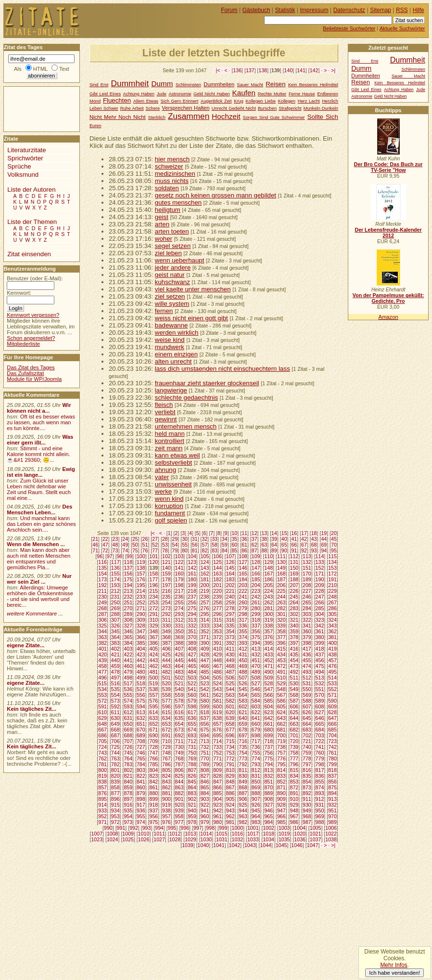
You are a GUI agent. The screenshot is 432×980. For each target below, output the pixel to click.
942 (217, 810)
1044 (266, 845)
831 (256, 776)
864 (192, 787)
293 (179, 614)
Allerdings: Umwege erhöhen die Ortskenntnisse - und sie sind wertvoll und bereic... (40, 596)
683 (307, 730)
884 (205, 793)
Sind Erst (99, 85)
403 (128, 649)
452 (268, 660)
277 (217, 608)
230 (102, 597)
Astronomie (180, 94)
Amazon (388, 317)
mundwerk (170, 347)
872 (294, 787)
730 (179, 747)
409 (205, 649)
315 (217, 620)
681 (281, 730)
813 (268, 770)
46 (95, 545)
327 (128, 626)
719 (281, 741)
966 (281, 816)
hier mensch (172, 159)
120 (153, 562)
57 (205, 545)
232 (128, 597)
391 (217, 643)
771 (217, 758)
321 (294, 620)
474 (307, 666)
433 (268, 654)
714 (217, 741)
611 (115, 712)
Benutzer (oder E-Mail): (35, 278)
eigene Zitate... (25, 645)
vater (162, 477)
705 (102, 741)
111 (281, 556)
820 (115, 776)
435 (294, 654)
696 (230, 735)
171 (320, 574)
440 (115, 660)
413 (256, 649)
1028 (175, 839)
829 (230, 776)
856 (332, 782)
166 (256, 574)
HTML (40, 69)
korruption (169, 506)
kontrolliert (170, 441)
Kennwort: (19, 293)
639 (230, 718)
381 (332, 637)
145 (230, 568)
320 (281, 620)
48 (115, 545)
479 (128, 672)
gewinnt (166, 419)
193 (115, 585)
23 (115, 539)
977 (179, 822)
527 (256, 683)
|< (218, 70)
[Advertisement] (33, 108)
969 (320, 816)
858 (115, 787)
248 (332, 597)
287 (102, 614)
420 (102, 654)
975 (153, 822)
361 (320, 631)
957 (166, 816)
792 (243, 764)
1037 (316, 839)
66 (294, 545)
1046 (297, 845)
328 (141, 626)
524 (217, 683)
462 (153, 666)
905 (230, 799)
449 (230, 660)
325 (102, 626)
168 (281, 574)
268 (102, 608)
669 (128, 730)
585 (268, 701)
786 (166, 764)
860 (141, 787)
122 (179, 562)
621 (243, 712)
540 (179, 689)
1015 (222, 834)
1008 (113, 834)
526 (243, 683)
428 (205, 654)
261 (256, 602)
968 (307, 816)
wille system (172, 304)
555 (128, 695)
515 (102, 683)
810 (230, 770)
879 (141, 793)
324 (332, 620)
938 (166, 810)
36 (244, 539)
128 (256, 562)
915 (115, 805)
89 (274, 550)
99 (129, 556)
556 (141, 695)
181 (205, 579)
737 (268, 747)
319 (268, 620)
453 (281, 660)
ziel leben (168, 253)
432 (256, 654)
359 (294, 631)
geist (162, 217)
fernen (164, 311)
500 (153, 678)
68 (314, 545)
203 (243, 585)
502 (179, 678)
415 (281, 649)
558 (166, 695)
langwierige (171, 390)
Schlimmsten (188, 85)
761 (332, 753)
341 (307, 626)
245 (294, 597)
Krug (239, 101)
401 (102, 649)
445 (179, 660)
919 (166, 805)
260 (243, 602)
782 (115, 764)
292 (166, 614)
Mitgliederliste (23, 344)
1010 (144, 834)
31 (195, 539)
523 (205, 683)
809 (217, 770)
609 (332, 706)
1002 (268, 828)
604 (268, 706)
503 (192, 678)
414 (268, 649)
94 (324, 550)
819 (102, 776)
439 (102, 660)
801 (115, 770)
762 (102, 758)
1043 (250, 845)
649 (115, 724)
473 (294, 666)
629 (102, 718)
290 (141, 614)
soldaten (167, 188)
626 (307, 712)
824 (166, 776)
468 (230, 666)
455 (307, 660)
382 (102, 643)
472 (281, 666)
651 (141, 724)
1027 (159, 839)
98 (120, 556)
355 (243, 631)
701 (294, 735)
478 (115, 672)
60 (234, 545)
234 (153, 597)
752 (217, 753)
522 (192, 683)
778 (307, 758)
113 (307, 556)
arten (162, 224)
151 (307, 568)
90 (284, 550)
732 (205, 747)
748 (166, 753)
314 (205, 620)
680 (268, 730)
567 (281, 695)
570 (320, 695)
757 (281, 753)
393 (243, 643)
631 (128, 718)
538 (153, 689)
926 (256, 805)
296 (217, 614)
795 (281, 764)
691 (166, 735)
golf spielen (171, 520)
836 (320, 776)
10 (234, 533)
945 (256, 810)
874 (320, 787)
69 (324, 545)
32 (205, 539)
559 (179, 695)
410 (217, 649)
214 (141, 591)
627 (320, 712)
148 (268, 568)
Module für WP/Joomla (34, 379)
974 (141, 822)
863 (179, 787)
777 (294, 758)
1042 (235, 845)
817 (320, 770)
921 (192, 805)
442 (141, 660)
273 (166, 608)
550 (307, 689)
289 (128, 614)
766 (153, 758)
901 (179, 799)
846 (205, 782)
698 (256, 735)
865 (205, 787)
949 (307, 810)
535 (115, 689)
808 (205, 770)
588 (307, 701)
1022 (331, 834)
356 (256, 631)
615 (166, 712)
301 (281, 614)
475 (320, 666)
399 (320, 643)
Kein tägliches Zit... (32, 709)
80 (185, 550)
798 (320, 764)
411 (230, 649)
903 (205, 799)
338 (268, 626)
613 (141, 712)
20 (334, 533)
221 (230, 591)
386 (153, 643)
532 (320, 683)
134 (332, 562)
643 (281, 718)
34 (225, 539)
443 (153, 660)
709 (153, 741)
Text (64, 69)
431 (243, 654)
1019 (284, 834)
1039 (188, 845)
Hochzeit (226, 116)
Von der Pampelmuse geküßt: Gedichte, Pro (388, 298)
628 (332, 712)
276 (205, 608)
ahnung (165, 470)
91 (294, 550)
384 (128, 643)
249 (102, 602)
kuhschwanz (172, 282)
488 (243, 672)
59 (225, 545)
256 (192, 602)
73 (115, 550)
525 (230, 683)
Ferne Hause (302, 94)
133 (320, 562)
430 (230, 654)
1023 (97, 839)
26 (145, 539)
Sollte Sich (323, 117)
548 (281, 689)
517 (128, 683)
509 (268, 678)
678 (243, 730)
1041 (219, 845)
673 (179, 730)
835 (307, 776)
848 (230, 782)
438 (332, 654)
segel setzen (173, 246)
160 (179, 574)
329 (153, 626)
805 (166, 770)
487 (230, 672)
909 (281, 799)
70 (334, 545)
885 (217, 793)
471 (268, 666)
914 (102, 805)
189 (307, 579)
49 (125, 545)
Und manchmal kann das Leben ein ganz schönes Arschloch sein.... (41, 524)
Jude (162, 94)
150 (294, 568)
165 (243, 574)
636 (192, 718)
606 (294, 706)
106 (217, 556)
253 (153, 602)
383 (115, 643)
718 (268, 741)
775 (268, 758)
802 (128, 770)
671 (153, 730)
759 (307, 753)
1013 (191, 834)
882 (179, 793)
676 (217, 730)
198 (179, 585)
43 (314, 539)
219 (205, 591)
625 (294, 712)
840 (128, 782)
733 (217, 747)
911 (307, 799)
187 (281, 579)
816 (307, 770)
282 (281, 608)
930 (307, 805)
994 (159, 828)
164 (230, 574)
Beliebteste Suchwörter (349, 28)
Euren (95, 126)
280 (256, 608)
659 (243, 724)
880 (153, 793)
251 (128, 602)
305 (332, 614)
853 (294, 782)
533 (332, 683)
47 (105, 545)
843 (166, 782)
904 (217, 799)
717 (256, 741)
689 (141, 735)
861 (153, 787)
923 (217, 805)
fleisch (164, 405)
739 (294, 747)
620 (230, 712)
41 (294, 539)
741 (320, 747)
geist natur (170, 275)
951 (332, 810)
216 (166, 591)
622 (256, 712)
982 (243, 822)
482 (166, 672)
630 (115, 718)
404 (141, 649)
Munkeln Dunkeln (321, 108)
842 (153, 782)
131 (294, 562)
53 (165, 545)
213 (128, 591)
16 (294, 533)
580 (205, 701)
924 (230, 805)
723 (332, 741)
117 (115, 562)
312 (179, 620)
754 (243, 753)
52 (155, 545)
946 (268, 810)
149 (281, 568)
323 (320, 620)
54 (175, 545)
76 (145, 550)
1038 (331, 839)
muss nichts (172, 181)
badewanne (172, 325)
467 (217, 666)
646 (320, 718)
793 (256, 764)
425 (166, 654)
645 (307, 718)
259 (230, 602)
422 (128, 654)
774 (256, 758)
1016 (238, 834)
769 (192, 758)
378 (294, 637)
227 (307, 591)
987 (307, 822)
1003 (284, 828)
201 (217, 585)
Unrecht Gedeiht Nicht (234, 108)
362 (332, 631)
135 (102, 568)
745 (128, 753)
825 (179, 776)
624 (281, 712)
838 (102, 782)
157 (141, 574)
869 (256, 787)
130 (281, 562)
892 (307, 793)
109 (256, 556)
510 (281, 678)
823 (153, 776)
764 (128, 758)
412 (243, 649)
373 (230, 637)
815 (294, 770)
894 (332, 793)
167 (268, 574)
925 (243, 805)
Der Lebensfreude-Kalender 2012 (388, 233)
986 (294, 822)
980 (217, 822)
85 (234, 550)
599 (205, 706)
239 (217, 597)
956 (153, 816)
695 (217, 735)
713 (205, 741)
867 (230, 787)
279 (243, 608)
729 (166, 747)
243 (268, 597)
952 (102, 816)
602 (243, 706)
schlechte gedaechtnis (186, 398)
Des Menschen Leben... (39, 510)
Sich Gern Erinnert (179, 101)
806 (179, 770)
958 (179, 816)
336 (243, 626)
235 (166, 597)
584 (256, 701)
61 (244, 545)
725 (115, 747)
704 (332, 735)
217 (179, 591)
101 (153, 556)
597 (179, 706)
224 (268, 591)
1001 (253, 828)
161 (192, 574)
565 (256, 695)
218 (192, 591)
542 (205, 689)
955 (141, 816)
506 (230, 678)
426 (179, 654)
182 (217, 579)
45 (334, 539)
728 (153, 747)
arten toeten (172, 231)
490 (268, 672)
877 (115, 793)
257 (205, 602)
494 (320, 672)
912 (320, 799)
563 (230, 695)
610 (102, 712)
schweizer (169, 166)
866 (217, 787)
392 (230, 643)
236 (179, 597)
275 (192, 608)
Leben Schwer (104, 108)
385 (141, 643)
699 (268, 735)
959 (192, 816)
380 (320, 637)
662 (281, 724)
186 (268, 579)
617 (192, 712)
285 (320, 608)
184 (243, 579)
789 (205, 764)
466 (205, 666)
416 (294, 649)
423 (141, 654)
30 (185, 539)
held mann (170, 434)
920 (179, 805)
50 (135, 545)
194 (128, 585)
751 (205, 753)
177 (153, 579)
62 (254, 545)
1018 (268, 834)
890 (281, 793)
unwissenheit (173, 484)
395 (268, 643)
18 (314, 533)
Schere (153, 108)
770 (205, 758)
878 (128, 793)
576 (153, 701)
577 (166, 701)
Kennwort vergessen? (33, 315)
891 (294, 793)
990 (108, 828)
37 (254, 539)
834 (294, 776)
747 (153, 753)
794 (268, 764)
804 (153, 770)
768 (179, 758)
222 (243, 591)
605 (281, 706)
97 (110, 556)
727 (141, 747)
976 (166, 822)
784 (141, 764)
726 (128, 747)
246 (307, 597)
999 (223, 828)
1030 (206, 839)
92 (304, 550)
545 (243, 689)
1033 (253, 839)
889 (268, 793)
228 (320, 591)
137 (250, 70)
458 (102, 666)
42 (304, 539)
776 (281, 758)
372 (217, 637)
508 (256, 678)
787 (179, 764)
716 (243, 741)
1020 (300, 834)
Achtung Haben (139, 94)
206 (281, 585)
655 (192, 724)
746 (141, 753)
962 (230, 816)
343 (332, 626)
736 (256, 747)
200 (205, 585)
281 (268, 608)
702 (307, 735)
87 (254, 550)
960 (205, 816)
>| (333, 70)
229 (332, 591)
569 (307, 695)
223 (256, 591)
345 (115, 631)
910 (294, 799)
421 (115, 654)
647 (332, 718)
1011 (159, 834)
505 (217, 678)
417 (307, 649)
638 (217, 718)
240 (230, 597)
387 (166, 643)
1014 (206, 834)
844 (179, 782)
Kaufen (244, 93)
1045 (281, 845)
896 (115, 799)
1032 (238, 839)
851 (268, 782)
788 (192, 764)
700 (281, 735)
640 (243, 718)
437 (320, 654)
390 (205, 643)
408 (192, 649)
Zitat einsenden (29, 254)
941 (205, 810)
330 (166, 626)
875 (332, 787)
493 (307, 672)
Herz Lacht (309, 101)
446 (192, 660)
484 (192, 672)
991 (121, 828)
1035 (284, 839)
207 (294, 585)
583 (243, 701)
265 (307, 602)
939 (179, 810)
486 (217, 672)
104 (192, 556)
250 (115, 602)
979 (205, 822)
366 (141, 637)
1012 (175, 834)
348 (153, 631)
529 (281, 683)
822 (141, 776)
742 (332, 747)
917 (141, 805)
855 (320, 782)
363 (102, 637)
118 (128, 562)
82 (205, 550)
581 (217, 701)
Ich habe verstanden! (394, 973)
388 (179, 643)
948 (294, 810)
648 (102, 724)
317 (243, 620)
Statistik (285, 10)
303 (307, 614)
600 (217, 706)
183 (230, 579)
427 (192, 654)
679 (256, 730)
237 (192, 597)
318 (256, 620)
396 (281, 643)
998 (210, 828)
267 (332, 602)
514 (332, 678)
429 (217, 654)
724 (102, 747)
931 (320, 805)
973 (128, 822)
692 (179, 735)
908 (268, 799)
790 (217, 764)
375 (256, 637)
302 (294, 614)
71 (95, 550)
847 (217, 782)
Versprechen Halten (185, 108)
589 (320, 701)
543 (217, 689)
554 (115, 695)
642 (268, 718)
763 (115, 758)
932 (332, 805)
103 (179, 556)
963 (243, 816)
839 (115, 782)
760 (320, 753)
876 (102, 793)
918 (153, 805)
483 (179, 672)
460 (128, 666)
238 (205, 597)
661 (268, 724)
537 (141, 689)
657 (217, 724)
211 (102, 591)
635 (179, 718)
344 (102, 631)
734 (230, 747)
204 (256, 585)
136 (237, 70)
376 (268, 637)
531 (307, 683)
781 (102, 764)
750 (192, 753)
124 (205, 562)
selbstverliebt (173, 463)
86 (244, 550)
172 (332, 574)
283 (294, 608)
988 (320, 822)
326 (115, 626)
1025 (128, 839)
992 (134, 828)
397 (294, 643)
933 (102, 810)
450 (243, 660)
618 (205, 712)
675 (205, 730)
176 (141, 579)
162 (205, 574)
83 (215, 550)
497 (115, 678)
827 (205, 776)
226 (294, 591)
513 (320, 678)
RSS (402, 10)
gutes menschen (178, 203)
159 (166, 574)
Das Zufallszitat (25, 373)
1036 (300, 839)
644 (294, 718)
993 (147, 828)
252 (141, 602)
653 (166, 724)
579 (192, 701)
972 (115, 822)
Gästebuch (256, 10)
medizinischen (175, 174)
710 (166, 741)
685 (332, 730)
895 (102, 799)
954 (128, 816)
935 (128, 810)
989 (332, 822)
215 (153, 591)
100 (141, 556)
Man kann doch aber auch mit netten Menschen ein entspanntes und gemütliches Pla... (38, 559)
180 (192, 579)
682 (294, 730)
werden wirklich (177, 333)
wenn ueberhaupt (180, 260)
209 (320, 585)
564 (243, 695)
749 (179, 753)
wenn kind (169, 499)
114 (320, 556)
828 (217, 776)
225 (281, 591)
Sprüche (19, 166)
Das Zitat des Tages (31, 367)
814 (281, 770)
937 (153, 810)
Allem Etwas (146, 101)
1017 (253, 834)
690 (153, 735)
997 (198, 828)
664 (307, 724)
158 (153, 574)
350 (179, 631)
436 (307, 654)
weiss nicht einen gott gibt (191, 318)
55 (185, 545)
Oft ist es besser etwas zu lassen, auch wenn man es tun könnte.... (41, 422)
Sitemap (381, 10)
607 (307, 706)
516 (115, 683)
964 (256, 816)
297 (230, 614)
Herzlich (330, 101)
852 (281, 782)
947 (281, 810)
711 (179, 741)
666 (332, 724)
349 (166, 631)
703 (320, 735)
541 (192, 689)
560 (192, 695)
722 (320, 741)
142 (314, 70)
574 (128, 701)
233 (141, 597)
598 (192, 706)
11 (244, 533)
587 (294, 701)
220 (217, 591)
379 (307, 637)
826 (192, 776)
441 (128, 660)
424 (153, 654)
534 (102, 689)
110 (268, 556)
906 (243, 799)
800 (102, 770)
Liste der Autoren (31, 189)
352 (205, 631)
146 (243, 568)
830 (243, 776)
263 (281, 602)
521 (179, 683)
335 (230, 626)
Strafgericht (290, 108)
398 (307, 643)
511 (294, 678)
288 (115, 614)
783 (128, 764)
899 (153, 799)
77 (155, 550)
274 (179, 608)
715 (230, 741)
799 (332, 764)
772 (230, 758)
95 (334, 550)
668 (115, 730)
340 (294, 626)
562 (217, 695)
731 (192, 747)
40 (284, 539)
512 (307, 678)
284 (307, 608)
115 (332, 556)
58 (215, 545)
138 (263, 70)
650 (128, 724)
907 (256, 799)
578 (179, 701)
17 (304, 533)
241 (243, 597)
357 (268, 631)
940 (192, 810)
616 (179, 712)
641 (256, 718)
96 (100, 556)
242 (256, 597)
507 (243, 678)
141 (301, 70)
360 (307, 631)
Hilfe (419, 10)
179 (179, 579)
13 (264, 533)
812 (256, 770)
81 (195, 550)
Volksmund (23, 175)
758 (294, 753)
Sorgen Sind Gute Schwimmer (274, 118)
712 (192, 741)
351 (192, 631)
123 (192, 562)
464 (179, 666)
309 (141, 620)
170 (307, 574)
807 (192, 770)
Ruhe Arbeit (132, 108)
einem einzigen (176, 354)
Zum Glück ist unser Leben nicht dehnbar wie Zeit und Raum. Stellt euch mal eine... (39, 489)
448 (217, 660)
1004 (300, 828)
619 (217, 712)
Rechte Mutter (272, 94)
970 (332, 816)
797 (307, 764)
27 (155, 539)
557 (153, 695)
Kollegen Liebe (261, 101)
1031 (222, 839)
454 (294, 660)
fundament (170, 513)
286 (332, 608)
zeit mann (169, 448)
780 (332, 758)
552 (332, 689)
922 (205, 805)
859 (128, 787)
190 (320, 579)
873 (307, 787)
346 (128, 631)
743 (102, 753)
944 (243, 810)
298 (243, 614)
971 (102, 822)
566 (268, 695)
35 (234, 539)
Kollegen (287, 101)
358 (281, 631)
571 (332, 695)
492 (294, 672)
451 (256, 660)
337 (256, 626)
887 (243, 793)
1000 (238, 828)
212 (115, 591)
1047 (313, 845)
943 (230, 810)
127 (243, 562)
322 (307, 620)
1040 (203, 845)
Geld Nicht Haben (211, 94)
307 (115, 620)
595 (153, 706)
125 (217, 562)
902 (192, 799)
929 (294, 805)
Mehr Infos (394, 965)
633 (153, 718)
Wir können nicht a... (39, 408)
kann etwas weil (178, 455)
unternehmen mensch (186, 426)
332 (192, 626)
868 (243, 787)
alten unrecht (173, 361)
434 (281, 654)
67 (304, 545)
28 (165, 539)
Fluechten (117, 100)
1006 (331, 828)
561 (205, 695)
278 (230, 608)
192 (102, 585)
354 (230, 631)
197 (166, 585)
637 (205, 718)
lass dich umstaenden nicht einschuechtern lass (222, 369)
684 (320, 730)
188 (294, 579)
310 (153, 620)
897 (128, 799)
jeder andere (173, 268)
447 (205, 660)
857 (102, 787)
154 (102, 574)
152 (320, 568)
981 (230, 822)
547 (268, 689)
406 (166, 649)
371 (205, 637)
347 (141, 631)
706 (115, 741)
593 (128, 706)
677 (230, 730)
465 (192, 666)
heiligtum (168, 210)
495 (332, 672)
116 (102, 562)
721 (307, 741)
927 (268, 805)
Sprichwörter (25, 158)
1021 (316, 834)
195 (141, 585)
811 (243, 770)
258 (217, 602)
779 (320, 758)
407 (179, 649)
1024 (113, 839)
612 (128, 712)
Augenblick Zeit (216, 101)
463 (166, 666)
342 (320, 626)
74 (125, 550)
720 (294, 741)
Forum (229, 10)
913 (332, 799)
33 (215, 539)
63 (264, 545)
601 (230, 706)
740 (307, 747)
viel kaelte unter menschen (193, 289)
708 (141, 741)
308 (128, 620)
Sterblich (157, 118)
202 (230, 585)
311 (166, 620)
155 (115, 574)
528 (268, 683)
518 (141, 683)
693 (192, 735)
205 (268, 585)
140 (289, 70)
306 (102, 620)
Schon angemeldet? (31, 338)
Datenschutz (349, 10)
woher (164, 239)
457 (332, 660)
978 (192, 822)
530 (294, 683)
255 (179, 602)
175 (128, 579)
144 (217, 568)
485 (205, 672)
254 (166, 602)
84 (225, 550)
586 (281, 701)
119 (141, 562)
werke (163, 491)
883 (192, 793)
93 (314, 550)
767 (166, 758)
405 (153, 649)
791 (230, 764)
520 (166, 683)
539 (166, 689)
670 (141, 730)
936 (141, 810)
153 (332, 568)
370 (192, 637)
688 (128, 735)
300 (268, 614)
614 (153, 712)
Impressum (314, 10)
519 (153, 683)
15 (284, 533)
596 (166, 706)
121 (166, 562)
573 (115, 701)
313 (192, 620)
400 (332, 643)
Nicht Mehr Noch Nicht (118, 117)
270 (128, 608)
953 (115, 816)
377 (281, 637)
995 (172, 828)
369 (179, 637)
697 (243, 735)
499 (141, 678)
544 (230, 689)
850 (256, 782)
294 (192, 614)
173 (102, 579)
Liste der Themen (32, 222)
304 (320, 614)
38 (264, 539)
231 (115, 597)
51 (145, 545)
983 (256, 822)
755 (256, 753)
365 (128, 637)
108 (243, 556)
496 (102, 678)
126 (230, 562)
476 (332, 666)
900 (166, 799)
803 (141, 770)
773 (243, 758)
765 (141, 758)
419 (332, 649)
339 (281, 626)
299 (256, 614)
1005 (316, 828)
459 (115, 666)
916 (128, 805)
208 (307, 585)
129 (268, 562)
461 (141, 666)
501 (166, 678)
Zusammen (189, 116)
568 (294, 695)
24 (125, 539)
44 (324, 539)
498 (128, 678)
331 (179, 626)
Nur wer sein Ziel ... (39, 579)
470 (256, 666)
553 (102, 695)
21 (95, 539)
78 (165, 550)
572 (102, 701)
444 (166, 660)
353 (217, 631)
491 (281, 672)
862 (166, 787)
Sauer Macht (250, 85)
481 (153, 672)
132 (307, 562)
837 (332, 776)
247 (320, 597)
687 (115, 735)
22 (105, 539)
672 (166, 730)
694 (205, 735)
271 (141, 608)
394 (256, 643)
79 (175, 550)
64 (274, 545)
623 (268, 712)
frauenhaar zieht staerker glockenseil (207, 383)
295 (205, 614)
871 (281, 787)
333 (205, 626)
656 (205, 724)
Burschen (267, 108)
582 (230, 701)
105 (205, 556)
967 (294, 816)
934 (115, 810)
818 (332, 770)
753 (230, 753)
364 (115, 637)
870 (268, 787)
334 (217, 626)
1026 (144, 839)
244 (281, 597)
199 (192, 585)
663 (294, 724)
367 (153, 637)
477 (102, 672)
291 (153, 614)
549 (294, 689)
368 (166, 637)
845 (192, 782)
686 (102, 735)
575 (141, 701)
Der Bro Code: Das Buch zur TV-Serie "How (388, 167)
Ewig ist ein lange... (41, 472)
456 (320, 660)
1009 (128, 834)
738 (281, 747)
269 (115, 608)
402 (115, 649)
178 (166, 579)
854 (307, 782)
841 (141, 782)
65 (284, 545)
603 (256, 706)
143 (205, 568)
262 (268, 602)
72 (105, 550)
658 (230, 724)
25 (135, 539)
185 (256, 579)
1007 (97, 834)
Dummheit (130, 83)
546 (256, 689)
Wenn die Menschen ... (36, 544)
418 (320, 649)
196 (153, 585)
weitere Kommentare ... (35, 614)
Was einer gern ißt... (40, 440)
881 (166, 793)
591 (102, 706)
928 (281, 805)
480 (141, 672)
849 (243, 782)
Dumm (162, 84)
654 (179, 724)
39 (274, 539)
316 (230, 620)
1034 (268, 839)
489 (256, 672)
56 (195, 545)
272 (153, 608)
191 (332, 579)
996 (185, 828)
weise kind (170, 340)
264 (294, 602)
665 (320, 724)
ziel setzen (170, 296)
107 (230, 556)
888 (256, 793)
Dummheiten (219, 84)
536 (128, 689)
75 (135, 550)
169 (294, 574)
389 (192, 643)
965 (268, 816)
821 (128, 776)
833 (281, 776)
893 (320, 793)
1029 (191, 839)
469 (243, 666)
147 (256, 568)
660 (256, 724)
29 (175, 539)
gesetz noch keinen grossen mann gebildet (216, 195)
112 (294, 556)
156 (128, 574)
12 (254, 533)
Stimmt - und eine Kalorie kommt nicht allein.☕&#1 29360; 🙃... (38, 454)
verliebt (165, 412)
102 (166, 556)
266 (320, 602)
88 (264, 550)
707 (128, 741)
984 (268, 822)
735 (243, 747)
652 (153, 724)
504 (205, 678)
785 (153, 764)
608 (320, 706)
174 (115, 579)
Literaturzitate (26, 150)
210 (332, 585)
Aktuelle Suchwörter (402, 28)
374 (243, 637)
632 (141, 718)
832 (268, 776)
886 (230, 793)
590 (332, 701)
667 (102, 730)
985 (281, 822)
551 (320, 689)
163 (217, 574)
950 (320, 810)
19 (324, 533)
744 (115, 753)
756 (268, 753)
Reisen (275, 84)
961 (217, 816)
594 (141, 706)
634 (166, 718)
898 (141, 799)
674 (192, 730)
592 (115, 706)
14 (274, 533)
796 (294, 764)
